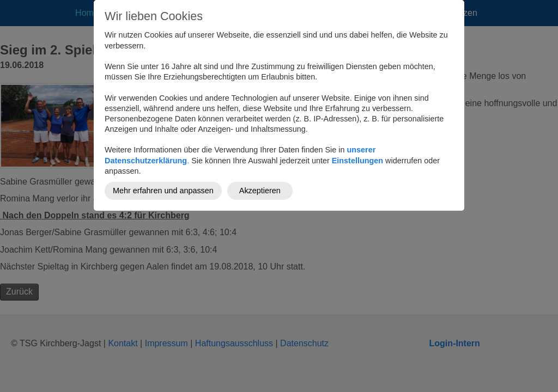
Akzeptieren (260, 191)
